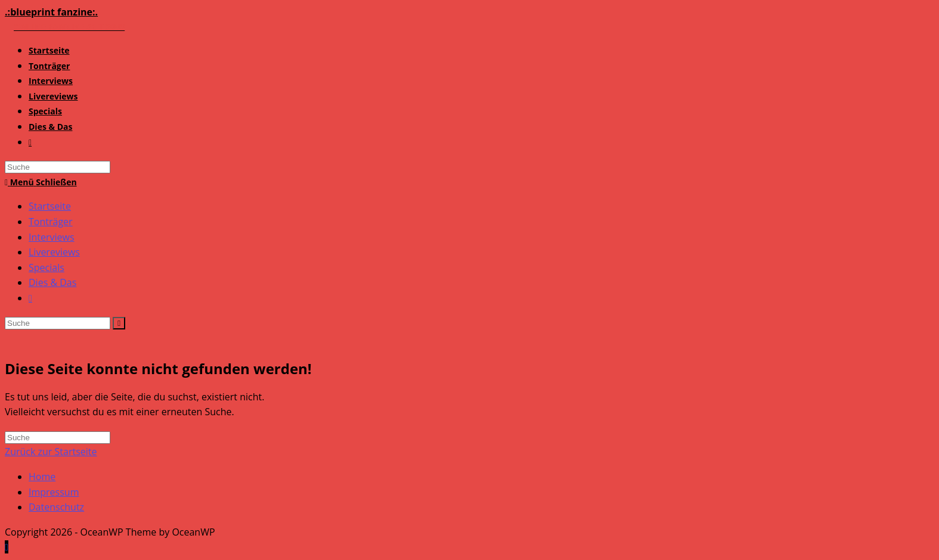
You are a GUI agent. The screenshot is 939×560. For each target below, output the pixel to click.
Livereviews (54, 252)
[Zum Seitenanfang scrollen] (7, 547)
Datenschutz (56, 507)
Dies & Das (52, 282)
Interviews (52, 237)
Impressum (54, 492)
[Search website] (30, 142)
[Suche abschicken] (119, 323)
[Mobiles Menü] (41, 182)
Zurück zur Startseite (51, 452)
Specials (47, 267)
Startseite (50, 206)
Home (42, 477)
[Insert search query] (58, 323)
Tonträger (51, 222)
